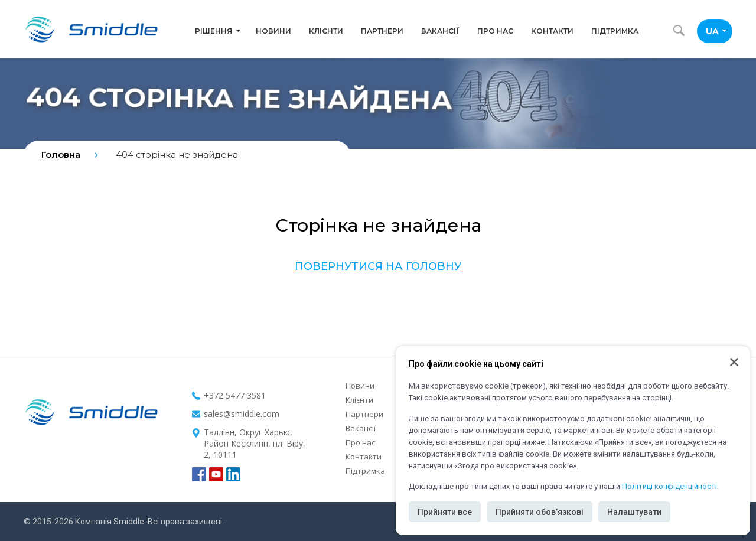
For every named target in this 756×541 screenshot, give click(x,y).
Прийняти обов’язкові (540, 512)
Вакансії (440, 31)
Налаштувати (634, 512)
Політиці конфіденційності (669, 486)
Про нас (495, 31)
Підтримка (615, 31)
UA (716, 31)
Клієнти (326, 31)
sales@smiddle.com (242, 414)
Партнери (382, 31)
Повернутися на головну (378, 266)
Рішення (218, 31)
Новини (273, 31)
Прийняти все (445, 512)
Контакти (552, 31)
